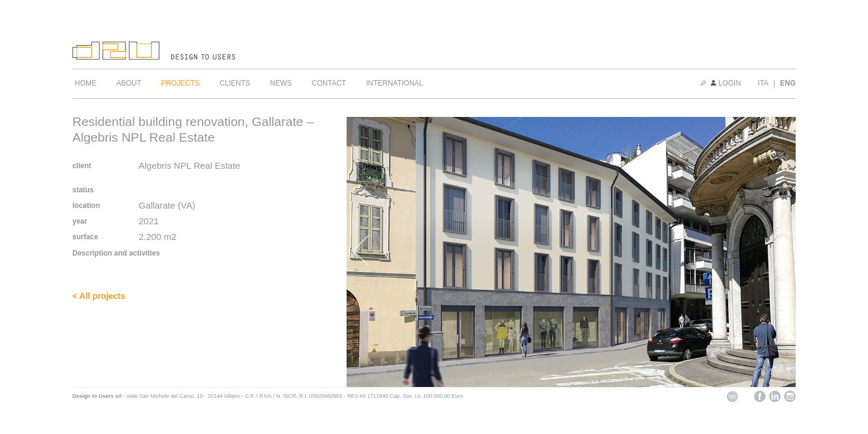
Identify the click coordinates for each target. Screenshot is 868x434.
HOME (86, 83)
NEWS (281, 83)
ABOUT (129, 83)
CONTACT (329, 83)
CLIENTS (235, 83)
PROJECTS (180, 83)
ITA (763, 83)
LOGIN (726, 83)
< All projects (99, 296)
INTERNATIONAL (395, 83)
